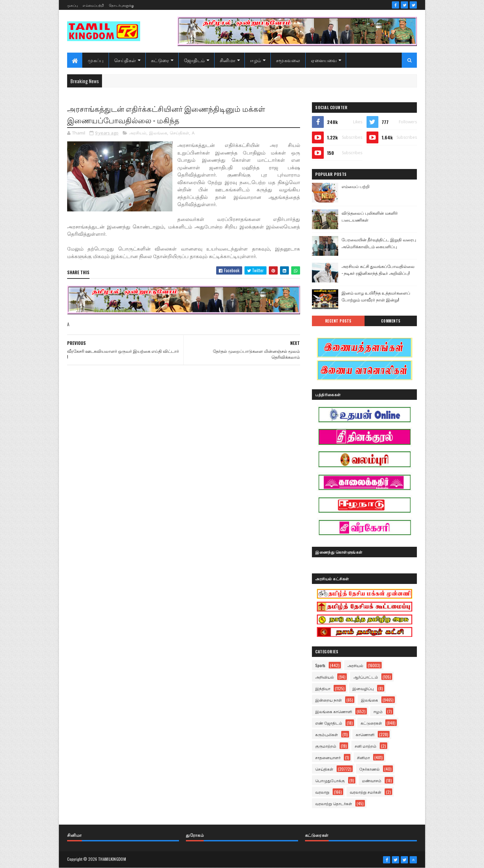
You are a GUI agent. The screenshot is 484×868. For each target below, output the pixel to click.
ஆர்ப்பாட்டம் (366, 677)
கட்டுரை (160, 60)
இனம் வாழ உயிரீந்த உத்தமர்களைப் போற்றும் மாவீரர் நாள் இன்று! (376, 296)
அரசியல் (138, 133)
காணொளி (365, 734)
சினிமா (228, 60)
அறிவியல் (325, 677)
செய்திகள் (125, 60)
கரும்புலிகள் (327, 734)
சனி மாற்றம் (366, 746)
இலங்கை (158, 133)
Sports (320, 665)
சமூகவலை (288, 60)
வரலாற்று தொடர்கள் (334, 803)
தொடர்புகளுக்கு (121, 5)
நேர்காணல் (369, 769)
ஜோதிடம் (194, 60)
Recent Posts (338, 321)
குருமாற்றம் (326, 746)
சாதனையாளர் (328, 757)
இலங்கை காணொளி (334, 711)
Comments (391, 321)
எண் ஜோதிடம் (329, 723)
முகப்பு (72, 5)
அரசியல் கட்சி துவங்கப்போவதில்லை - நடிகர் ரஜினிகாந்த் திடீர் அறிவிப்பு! (378, 269)
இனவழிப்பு (363, 688)
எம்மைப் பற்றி (356, 186)
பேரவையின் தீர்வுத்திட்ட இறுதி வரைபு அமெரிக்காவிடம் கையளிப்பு (379, 243)
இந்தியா (323, 688)
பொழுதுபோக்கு (330, 780)
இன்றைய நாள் (329, 700)
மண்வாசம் (372, 780)
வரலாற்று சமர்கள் (366, 792)
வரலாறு (322, 792)
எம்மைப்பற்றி (93, 5)
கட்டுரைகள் (371, 723)
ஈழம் (256, 60)
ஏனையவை (324, 60)
